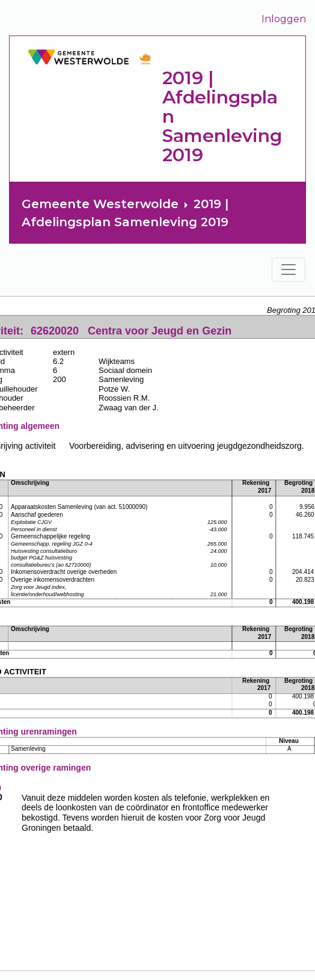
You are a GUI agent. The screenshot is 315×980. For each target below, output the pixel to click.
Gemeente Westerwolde (100, 204)
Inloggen (284, 19)
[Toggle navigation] (289, 270)
